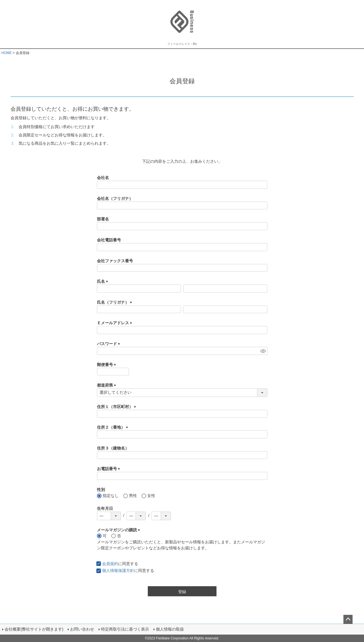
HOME (7, 53)
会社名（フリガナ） (115, 198)
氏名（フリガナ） (116, 302)
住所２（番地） (114, 427)
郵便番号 (108, 365)
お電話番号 (110, 469)
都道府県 (108, 385)
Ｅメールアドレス (116, 323)
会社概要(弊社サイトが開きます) (34, 629)
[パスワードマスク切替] (263, 351)
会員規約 (110, 564)
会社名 (103, 178)
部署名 (103, 219)
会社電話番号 (109, 240)
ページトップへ (348, 619)
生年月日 (105, 508)
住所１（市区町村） (118, 407)
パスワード (110, 344)
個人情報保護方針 (118, 571)
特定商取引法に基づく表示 (125, 629)
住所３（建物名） (113, 448)
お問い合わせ (82, 629)
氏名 (104, 281)
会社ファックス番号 (115, 261)
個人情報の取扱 (170, 629)
